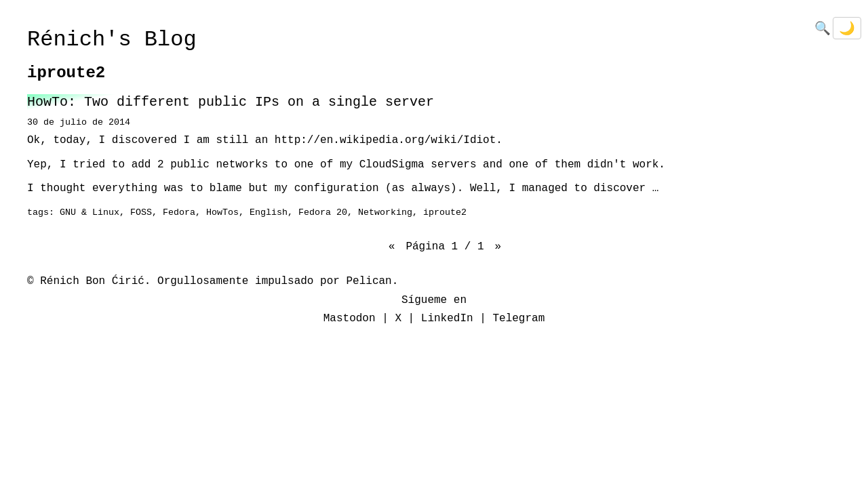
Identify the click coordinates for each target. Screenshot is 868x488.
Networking (385, 213)
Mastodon (350, 319)
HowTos (222, 213)
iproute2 (445, 213)
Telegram (518, 319)
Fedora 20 (323, 213)
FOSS (141, 213)
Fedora (179, 213)
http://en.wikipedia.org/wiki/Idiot (385, 140)
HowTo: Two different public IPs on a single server (231, 102)
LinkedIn (447, 319)
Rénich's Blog (112, 40)
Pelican (369, 281)
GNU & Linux (90, 213)
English (269, 213)
